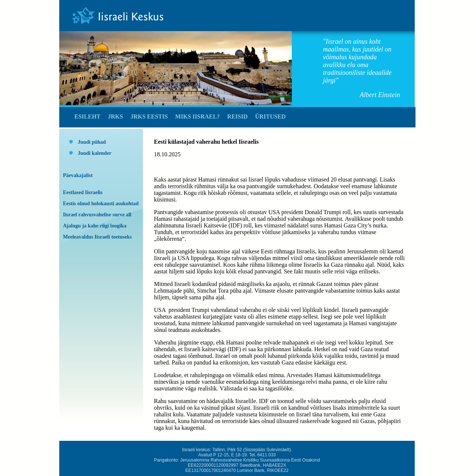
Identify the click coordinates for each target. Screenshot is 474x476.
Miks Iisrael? (197, 116)
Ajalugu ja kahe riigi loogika (95, 226)
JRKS (115, 116)
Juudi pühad (92, 142)
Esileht (87, 116)
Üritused (271, 116)
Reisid (238, 116)
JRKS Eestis (149, 116)
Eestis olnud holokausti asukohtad (101, 204)
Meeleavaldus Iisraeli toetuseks (97, 237)
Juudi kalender (95, 153)
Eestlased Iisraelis (83, 192)
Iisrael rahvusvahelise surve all (97, 215)
